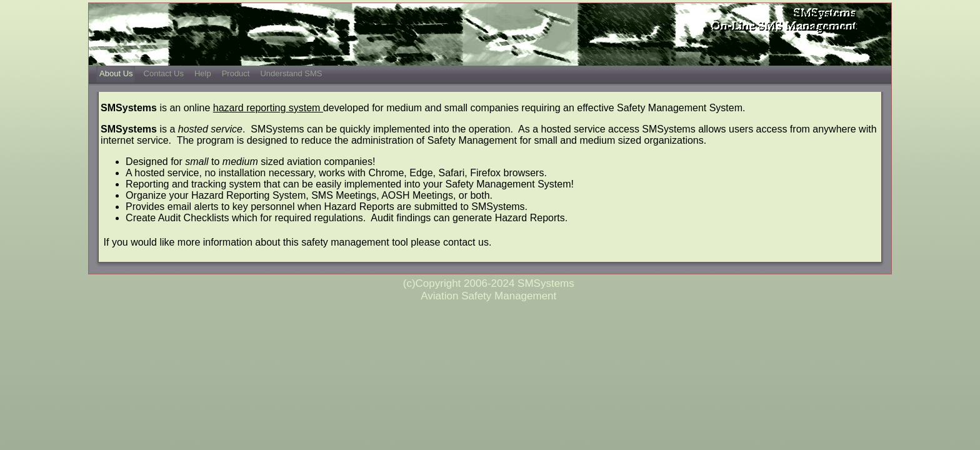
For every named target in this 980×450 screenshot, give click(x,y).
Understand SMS (291, 73)
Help (203, 73)
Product (236, 73)
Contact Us (164, 73)
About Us (116, 73)
